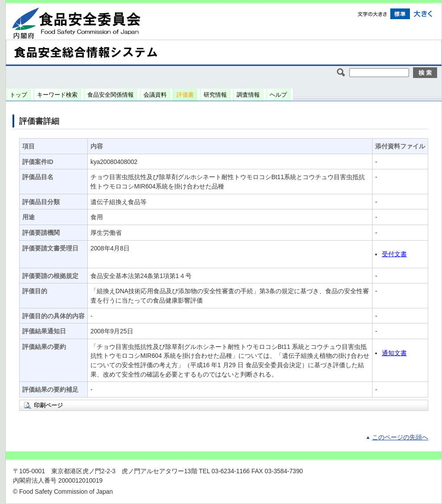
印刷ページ (48, 405)
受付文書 (394, 254)
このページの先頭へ (400, 437)
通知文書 (394, 353)
